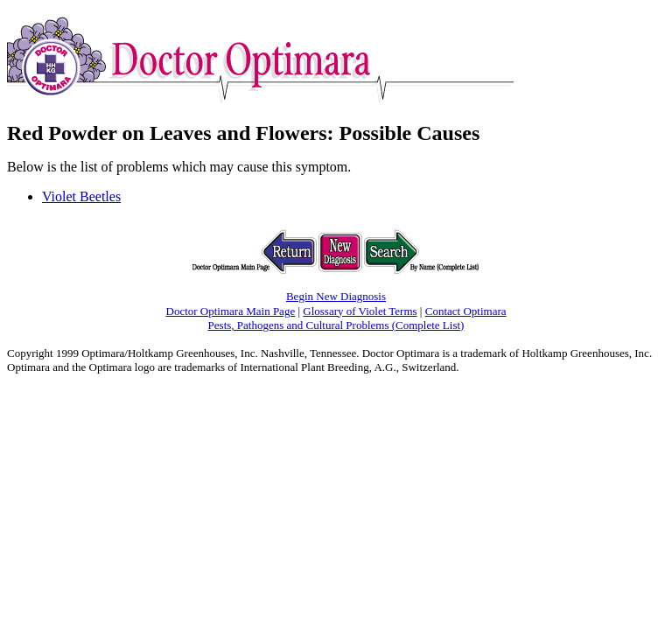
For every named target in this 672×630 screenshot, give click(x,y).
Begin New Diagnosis (336, 296)
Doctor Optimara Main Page (231, 311)
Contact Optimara (466, 311)
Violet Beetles (81, 196)
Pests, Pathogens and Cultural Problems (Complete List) (336, 325)
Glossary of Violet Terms (360, 311)
